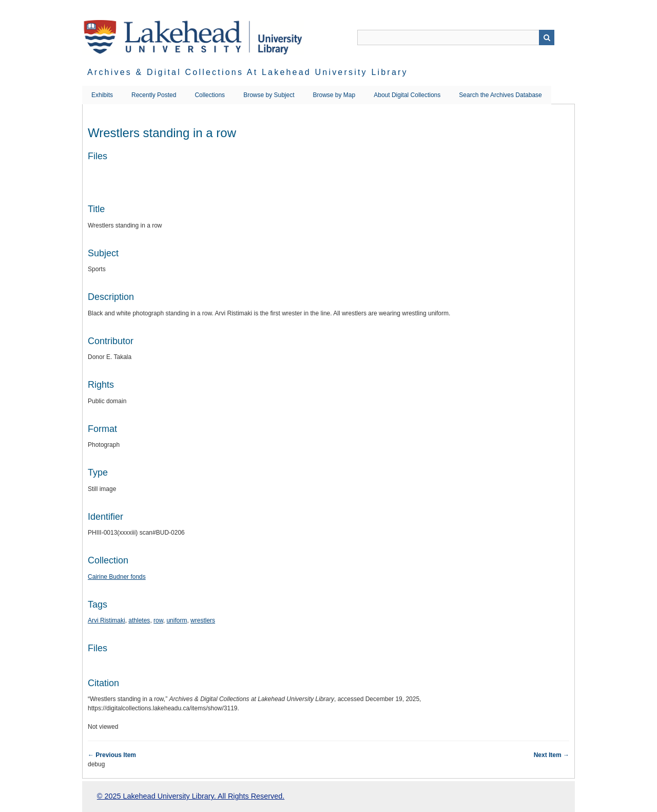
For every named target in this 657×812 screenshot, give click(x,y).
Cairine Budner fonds (117, 577)
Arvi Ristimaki (107, 620)
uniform (177, 620)
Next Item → (552, 755)
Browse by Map (334, 95)
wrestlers (203, 620)
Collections (210, 95)
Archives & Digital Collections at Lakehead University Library (248, 72)
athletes (139, 620)
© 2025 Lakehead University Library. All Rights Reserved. (191, 796)
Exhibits (102, 95)
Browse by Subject (269, 95)
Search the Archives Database (500, 95)
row (158, 620)
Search (547, 37)
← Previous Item (112, 755)
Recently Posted (154, 95)
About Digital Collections (407, 95)
